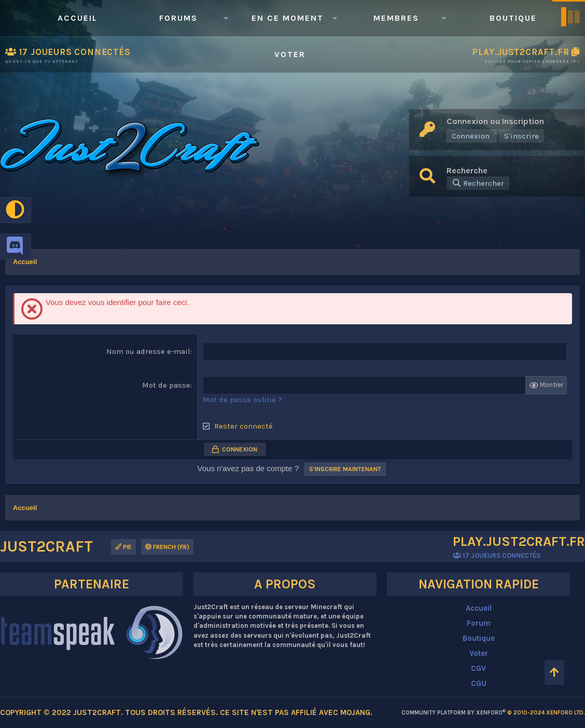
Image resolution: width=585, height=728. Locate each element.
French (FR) (167, 547)
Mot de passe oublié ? (242, 400)
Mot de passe (166, 385)
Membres (396, 18)
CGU (479, 683)
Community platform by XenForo (493, 713)
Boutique (513, 18)
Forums (178, 18)
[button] (226, 18)
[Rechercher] (478, 183)
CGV (478, 668)
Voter (290, 54)
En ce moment (288, 18)
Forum (479, 623)
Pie (123, 547)
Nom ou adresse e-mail (148, 351)
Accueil (78, 18)
